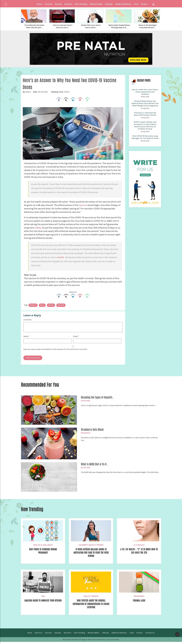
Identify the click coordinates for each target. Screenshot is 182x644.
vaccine (83, 207)
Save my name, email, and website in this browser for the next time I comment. (55, 351)
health (60, 259)
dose (42, 307)
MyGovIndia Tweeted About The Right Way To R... (119, 27)
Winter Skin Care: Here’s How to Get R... (91, 26)
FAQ (43, 598)
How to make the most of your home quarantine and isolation (145, 94)
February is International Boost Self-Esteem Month (145, 116)
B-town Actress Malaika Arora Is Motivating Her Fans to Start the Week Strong (91, 555)
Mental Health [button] (96, 4)
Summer (48, 635)
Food (132, 635)
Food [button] (136, 4)
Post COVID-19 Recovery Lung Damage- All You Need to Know (145, 139)
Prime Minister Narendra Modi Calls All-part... (34, 26)
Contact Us (150, 635)
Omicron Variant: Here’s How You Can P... (63, 26)
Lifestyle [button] (109, 4)
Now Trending (79, 635)
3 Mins (60, 94)
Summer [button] (49, 4)
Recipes (58, 635)
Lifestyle (105, 635)
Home (39, 4)
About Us (38, 635)
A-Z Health (139, 547)
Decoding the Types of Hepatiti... (98, 399)
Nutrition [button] (68, 4)
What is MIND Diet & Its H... (95, 466)
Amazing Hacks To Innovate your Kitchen (43, 605)
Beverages (139, 598)
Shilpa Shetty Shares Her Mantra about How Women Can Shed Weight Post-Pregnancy (145, 105)
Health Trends (91, 598)
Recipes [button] (58, 4)
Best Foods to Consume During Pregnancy (43, 553)
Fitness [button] (144, 4)
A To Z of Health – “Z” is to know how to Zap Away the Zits (139, 553)
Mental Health (93, 635)
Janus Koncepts (113, 642)
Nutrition (86, 403)
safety (38, 230)
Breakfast (86, 435)
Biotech (33, 307)
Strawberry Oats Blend (92, 432)
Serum (51, 307)
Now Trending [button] (81, 4)
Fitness (139, 635)
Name (26, 338)
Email (76, 338)
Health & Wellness (43, 547)
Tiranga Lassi (139, 603)
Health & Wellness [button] (123, 4)
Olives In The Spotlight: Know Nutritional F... (148, 26)
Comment (27, 322)
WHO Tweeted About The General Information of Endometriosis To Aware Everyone (91, 606)
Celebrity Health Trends (91, 547)
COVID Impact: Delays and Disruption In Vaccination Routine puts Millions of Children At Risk (145, 127)
